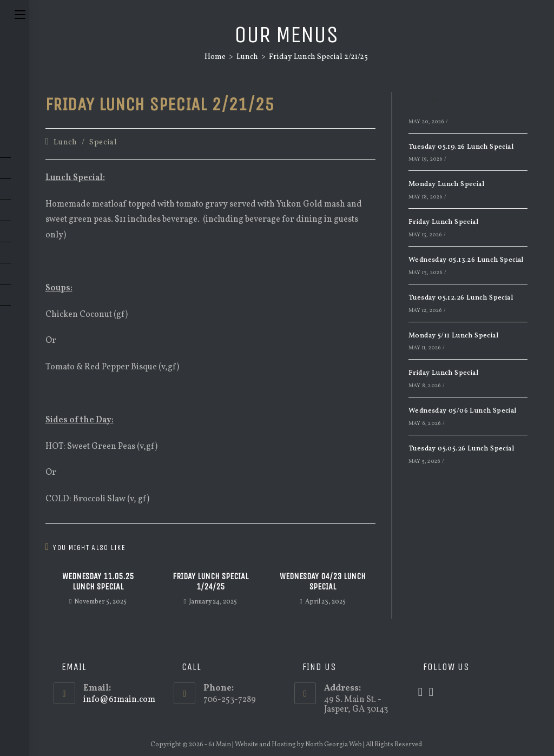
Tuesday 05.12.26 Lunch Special (461, 298)
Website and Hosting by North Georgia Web (298, 745)
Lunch (65, 142)
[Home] (215, 57)
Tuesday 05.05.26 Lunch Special (461, 449)
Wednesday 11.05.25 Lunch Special (98, 581)
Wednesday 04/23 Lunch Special (323, 581)
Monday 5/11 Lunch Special (453, 336)
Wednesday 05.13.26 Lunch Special (466, 260)
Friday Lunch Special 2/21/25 (318, 57)
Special (103, 142)
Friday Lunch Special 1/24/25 (210, 581)
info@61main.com (119, 700)
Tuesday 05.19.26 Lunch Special (461, 147)
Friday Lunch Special (443, 222)
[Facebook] (431, 693)
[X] (420, 693)
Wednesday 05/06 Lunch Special (463, 411)
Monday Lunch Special (446, 184)
